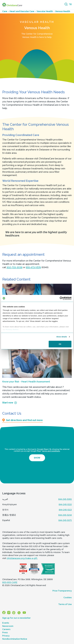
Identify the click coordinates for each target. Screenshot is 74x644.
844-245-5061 (65, 499)
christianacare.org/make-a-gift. (22, 558)
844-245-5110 (65, 504)
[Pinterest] (14, 613)
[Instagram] (9, 613)
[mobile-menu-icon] (70, 4)
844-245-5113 (65, 510)
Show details (62, 337)
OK (60, 344)
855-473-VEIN (33, 267)
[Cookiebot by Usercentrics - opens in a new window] (61, 298)
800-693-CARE (10, 582)
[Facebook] (4, 613)
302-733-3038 (14, 267)
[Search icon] (66, 5)
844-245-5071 (65, 520)
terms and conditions (51, 451)
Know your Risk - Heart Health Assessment (26, 382)
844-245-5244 (65, 515)
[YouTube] (24, 613)
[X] (19, 613)
